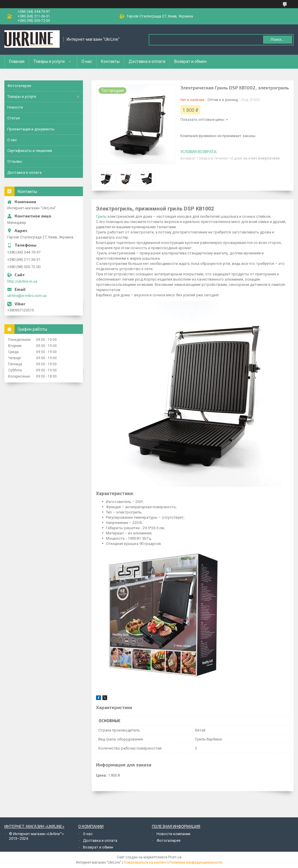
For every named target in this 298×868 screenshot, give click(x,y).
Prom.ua (175, 857)
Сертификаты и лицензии (30, 151)
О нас (87, 61)
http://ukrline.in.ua (22, 281)
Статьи (14, 118)
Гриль (101, 216)
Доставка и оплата (147, 61)
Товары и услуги (49, 61)
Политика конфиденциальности (196, 862)
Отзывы (15, 161)
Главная (17, 61)
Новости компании (173, 834)
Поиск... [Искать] (278, 39)
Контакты (110, 61)
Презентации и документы (31, 129)
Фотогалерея (19, 86)
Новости (15, 107)
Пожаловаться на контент (145, 862)
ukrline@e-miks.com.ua (27, 296)
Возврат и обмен (190, 61)
